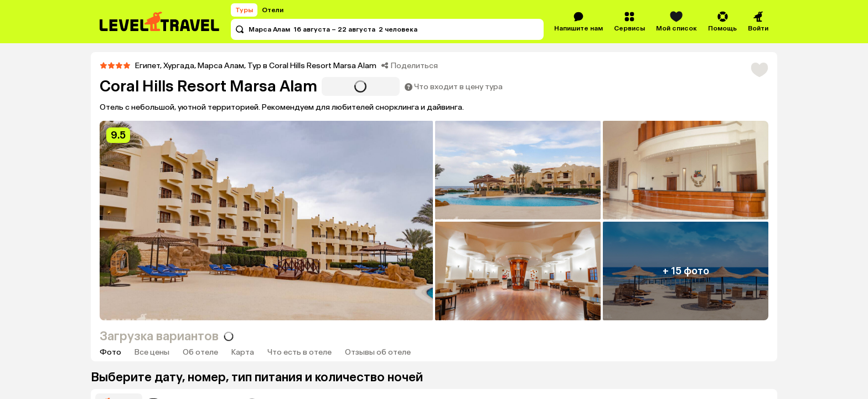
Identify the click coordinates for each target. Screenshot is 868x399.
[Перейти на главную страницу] (160, 22)
